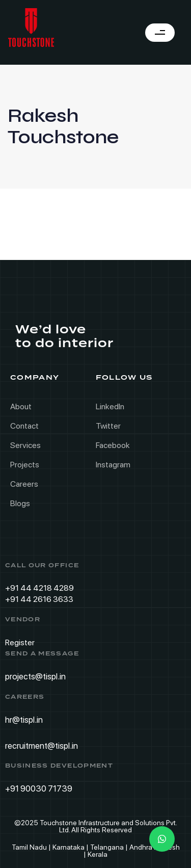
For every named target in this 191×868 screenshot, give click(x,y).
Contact (24, 426)
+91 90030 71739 (39, 788)
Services (25, 445)
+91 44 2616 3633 (39, 599)
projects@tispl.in (35, 676)
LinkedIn (110, 406)
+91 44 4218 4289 (39, 588)
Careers (24, 484)
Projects (25, 465)
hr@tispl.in (24, 720)
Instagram (113, 465)
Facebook (113, 445)
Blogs (20, 503)
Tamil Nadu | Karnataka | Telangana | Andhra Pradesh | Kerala (96, 851)
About (21, 406)
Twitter (108, 426)
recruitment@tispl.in (42, 745)
